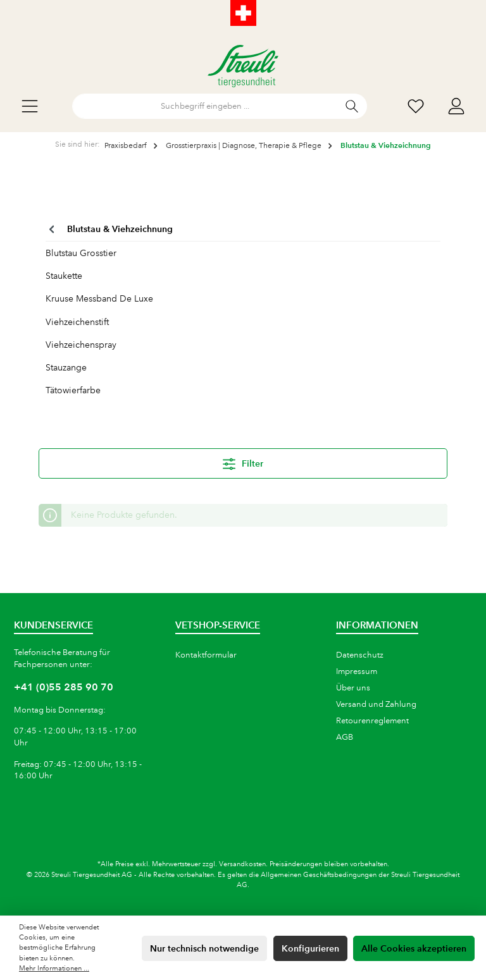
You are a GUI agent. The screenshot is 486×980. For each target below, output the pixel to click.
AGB (345, 737)
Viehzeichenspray (81, 345)
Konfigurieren (310, 948)
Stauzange (66, 367)
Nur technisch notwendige (204, 948)
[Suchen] (352, 106)
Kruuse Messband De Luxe (99, 298)
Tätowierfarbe (73, 390)
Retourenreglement (372, 721)
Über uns (353, 688)
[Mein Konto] (456, 107)
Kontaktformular (206, 655)
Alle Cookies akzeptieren (414, 948)
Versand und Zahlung (376, 704)
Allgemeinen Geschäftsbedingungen (319, 875)
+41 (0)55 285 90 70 (64, 687)
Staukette (64, 276)
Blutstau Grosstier (81, 253)
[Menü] (30, 107)
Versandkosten (242, 864)
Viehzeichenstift (77, 322)
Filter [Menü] (243, 462)
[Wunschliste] (416, 107)
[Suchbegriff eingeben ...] (205, 106)
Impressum (357, 671)
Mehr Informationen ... (54, 969)
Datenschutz (360, 655)
